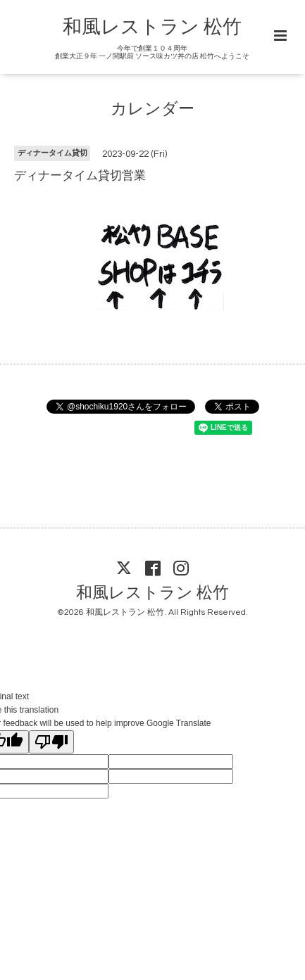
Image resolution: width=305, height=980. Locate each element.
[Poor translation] (51, 742)
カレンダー (152, 109)
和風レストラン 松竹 (152, 27)
